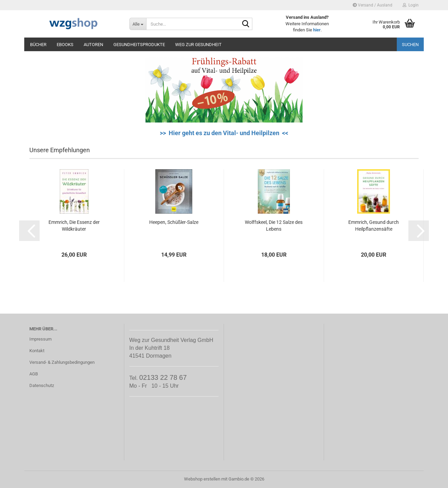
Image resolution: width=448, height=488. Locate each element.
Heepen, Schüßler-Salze (174, 222)
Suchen (410, 45)
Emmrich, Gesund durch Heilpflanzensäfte (374, 226)
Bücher (38, 45)
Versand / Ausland (373, 5)
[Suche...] (138, 24)
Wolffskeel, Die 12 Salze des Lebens (274, 226)
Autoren (93, 45)
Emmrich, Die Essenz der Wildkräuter (74, 226)
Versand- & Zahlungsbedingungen (62, 362)
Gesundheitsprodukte (139, 45)
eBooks (65, 45)
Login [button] (411, 5)
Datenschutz (42, 385)
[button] (29, 231)
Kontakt (37, 351)
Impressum (40, 339)
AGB (34, 374)
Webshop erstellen (202, 479)
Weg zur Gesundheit (198, 45)
